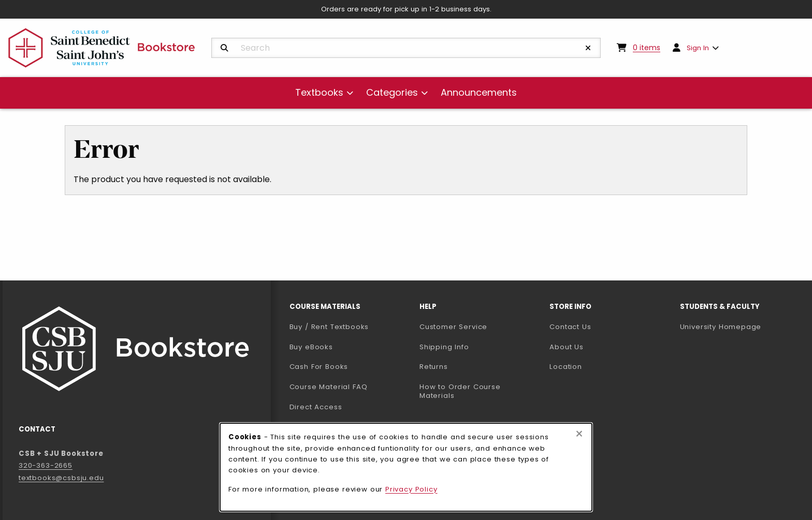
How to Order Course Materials (460, 391)
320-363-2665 (46, 465)
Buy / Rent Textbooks (329, 327)
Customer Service (453, 327)
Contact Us (570, 327)
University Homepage (741, 326)
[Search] (224, 48)
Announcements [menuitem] (479, 92)
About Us (567, 347)
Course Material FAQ (329, 387)
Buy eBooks (350, 347)
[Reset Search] (588, 48)
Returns (434, 367)
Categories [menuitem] (392, 92)
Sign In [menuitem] (698, 48)
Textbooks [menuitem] (319, 92)
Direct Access (316, 407)
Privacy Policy (411, 489)
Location (566, 367)
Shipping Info (444, 347)
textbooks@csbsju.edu (61, 478)
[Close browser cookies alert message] (579, 434)
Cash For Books (319, 367)
